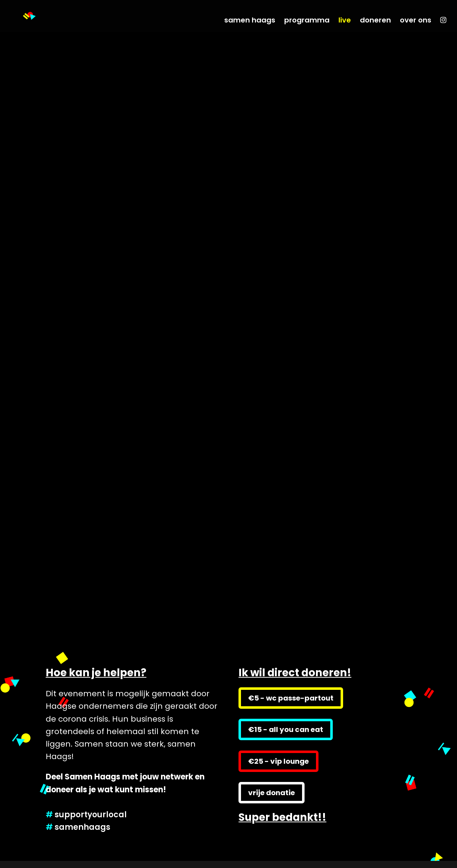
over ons (416, 21)
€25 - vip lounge (278, 761)
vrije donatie (272, 793)
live (345, 21)
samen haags (250, 21)
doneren (375, 21)
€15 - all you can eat (286, 729)
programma (307, 21)
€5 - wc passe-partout (291, 698)
